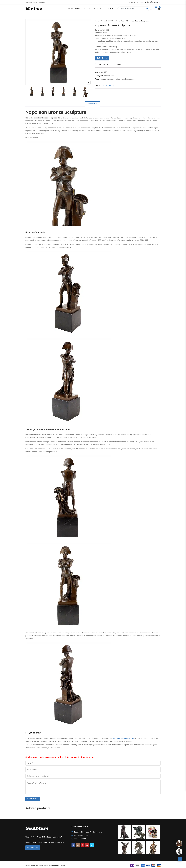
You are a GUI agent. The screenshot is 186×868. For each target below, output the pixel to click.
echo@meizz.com (136, 2)
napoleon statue (128, 79)
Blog (102, 9)
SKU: (96, 72)
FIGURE (112, 21)
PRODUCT (79, 9)
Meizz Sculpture (46, 866)
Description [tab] (93, 104)
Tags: (97, 79)
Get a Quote (102, 58)
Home (70, 9)
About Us (92, 9)
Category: (99, 76)
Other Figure (121, 21)
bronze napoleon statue (110, 79)
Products (104, 21)
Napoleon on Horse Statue (123, 738)
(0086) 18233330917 (153, 2)
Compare (117, 64)
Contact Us (112, 9)
